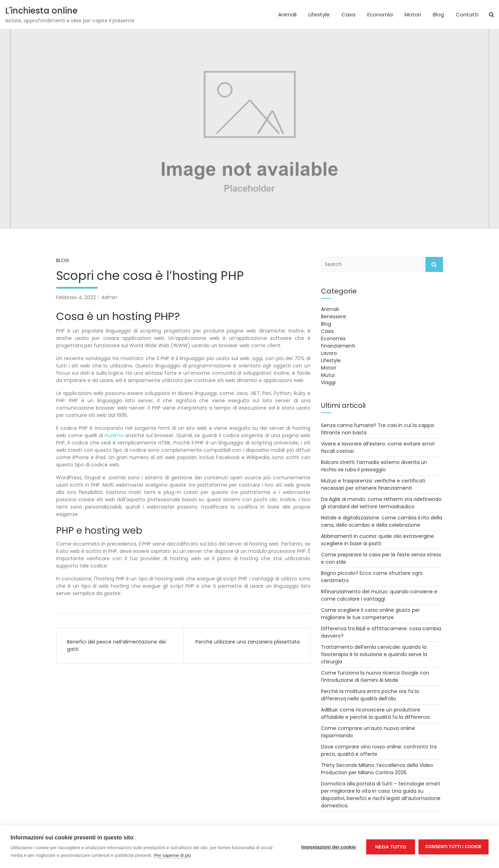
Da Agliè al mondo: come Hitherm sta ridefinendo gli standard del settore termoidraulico (381, 503)
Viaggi (328, 382)
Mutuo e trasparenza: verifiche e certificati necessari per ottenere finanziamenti (373, 484)
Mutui (328, 375)
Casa (348, 14)
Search (434, 264)
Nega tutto (390, 847)
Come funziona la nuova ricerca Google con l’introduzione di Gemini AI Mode (375, 676)
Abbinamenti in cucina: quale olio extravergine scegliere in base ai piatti (377, 540)
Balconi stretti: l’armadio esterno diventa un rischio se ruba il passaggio (374, 466)
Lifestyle (319, 14)
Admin (109, 297)
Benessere (333, 317)
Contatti (467, 14)
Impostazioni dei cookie (328, 847)
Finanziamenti (338, 346)
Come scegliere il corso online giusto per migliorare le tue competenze (370, 614)
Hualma (114, 435)
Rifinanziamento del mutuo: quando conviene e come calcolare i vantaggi (379, 595)
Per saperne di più (173, 855)
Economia (380, 14)
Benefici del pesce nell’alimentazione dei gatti (116, 645)
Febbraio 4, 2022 (76, 297)
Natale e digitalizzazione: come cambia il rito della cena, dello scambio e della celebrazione (382, 521)
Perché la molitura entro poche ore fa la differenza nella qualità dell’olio (370, 695)
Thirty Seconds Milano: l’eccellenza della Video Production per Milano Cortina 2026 (377, 769)
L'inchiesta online (41, 11)
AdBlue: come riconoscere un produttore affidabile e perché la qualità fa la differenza (375, 713)
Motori (413, 14)
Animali (287, 14)
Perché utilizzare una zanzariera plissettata (248, 642)
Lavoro (329, 353)
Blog (438, 14)
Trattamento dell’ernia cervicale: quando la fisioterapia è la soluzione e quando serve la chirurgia (374, 654)
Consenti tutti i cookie (454, 847)
